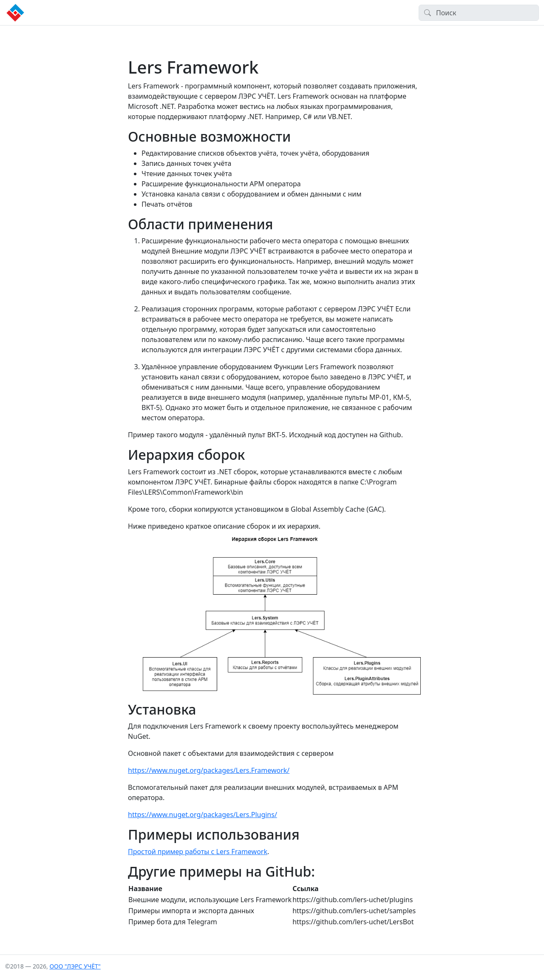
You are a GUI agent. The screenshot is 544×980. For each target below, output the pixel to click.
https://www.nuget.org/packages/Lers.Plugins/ (203, 815)
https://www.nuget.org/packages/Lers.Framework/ (209, 770)
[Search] (479, 13)
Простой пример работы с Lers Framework (198, 852)
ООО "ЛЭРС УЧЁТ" (75, 966)
